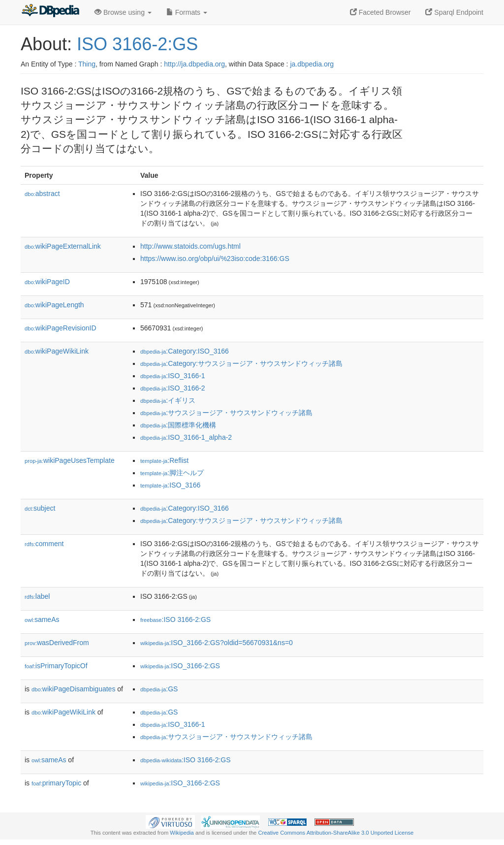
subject (40, 508)
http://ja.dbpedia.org (194, 64)
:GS (159, 689)
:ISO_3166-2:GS (180, 666)
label (37, 596)
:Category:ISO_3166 (185, 351)
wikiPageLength (54, 305)
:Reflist (164, 460)
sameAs (42, 619)
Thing (87, 64)
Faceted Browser (380, 12)
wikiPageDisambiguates (73, 689)
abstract (42, 194)
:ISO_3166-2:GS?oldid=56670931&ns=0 (217, 643)
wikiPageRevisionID (61, 328)
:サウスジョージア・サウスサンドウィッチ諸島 (226, 413)
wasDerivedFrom (57, 643)
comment (44, 544)
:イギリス (168, 400)
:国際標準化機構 (178, 425)
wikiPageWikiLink (57, 351)
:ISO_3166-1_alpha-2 (186, 437)
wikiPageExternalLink (63, 246)
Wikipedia (182, 833)
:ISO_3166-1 (173, 376)
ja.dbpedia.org (312, 64)
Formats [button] (187, 12)
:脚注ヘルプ (172, 473)
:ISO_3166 (170, 485)
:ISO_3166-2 (173, 388)
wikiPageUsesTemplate (70, 460)
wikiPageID (47, 282)
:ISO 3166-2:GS (175, 619)
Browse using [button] (123, 12)
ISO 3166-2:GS (137, 44)
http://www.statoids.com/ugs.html (190, 246)
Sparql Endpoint (454, 12)
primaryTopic (56, 783)
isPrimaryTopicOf (56, 666)
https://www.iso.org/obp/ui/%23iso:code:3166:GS (215, 259)
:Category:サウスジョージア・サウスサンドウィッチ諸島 (241, 363)
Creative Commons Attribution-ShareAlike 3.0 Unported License (336, 833)
